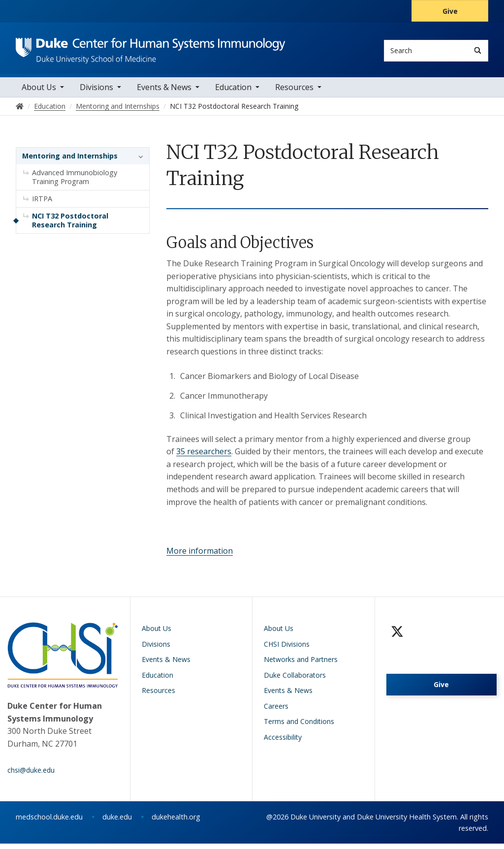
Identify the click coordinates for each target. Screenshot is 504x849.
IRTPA (42, 204)
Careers (276, 711)
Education (233, 93)
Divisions (96, 93)
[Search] (478, 50)
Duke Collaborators (295, 680)
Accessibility (283, 742)
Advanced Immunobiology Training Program (75, 183)
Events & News (164, 93)
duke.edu (117, 822)
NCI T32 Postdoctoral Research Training (70, 226)
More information (200, 556)
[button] (138, 162)
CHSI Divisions (287, 649)
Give (450, 11)
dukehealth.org (176, 822)
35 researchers (204, 457)
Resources (294, 93)
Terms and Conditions (299, 727)
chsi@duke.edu (31, 775)
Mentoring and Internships (70, 162)
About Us (39, 93)
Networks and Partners (301, 665)
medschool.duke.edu (49, 822)
